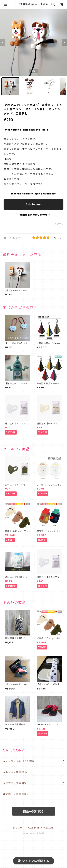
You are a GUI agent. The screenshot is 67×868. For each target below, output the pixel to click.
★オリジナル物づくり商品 (19, 761)
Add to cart (34, 204)
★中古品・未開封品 (15, 783)
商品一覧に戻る (34, 811)
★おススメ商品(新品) (16, 772)
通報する (59, 224)
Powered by (33, 833)
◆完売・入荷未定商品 (16, 794)
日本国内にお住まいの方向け (34, 215)
